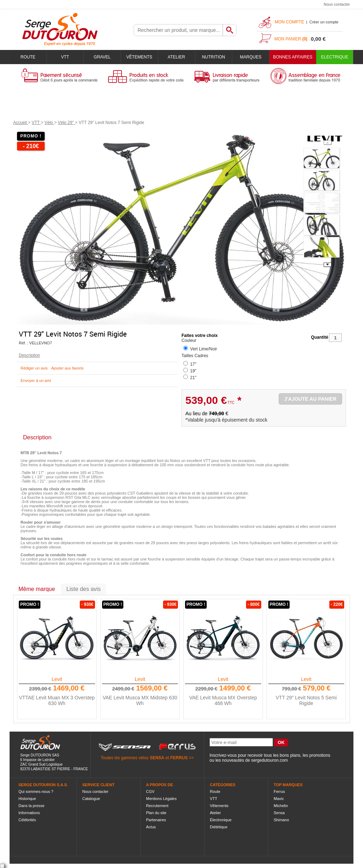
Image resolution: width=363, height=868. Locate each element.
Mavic (279, 799)
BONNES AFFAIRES (293, 57)
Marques (251, 57)
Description (29, 355)
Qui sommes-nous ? (36, 791)
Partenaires (156, 820)
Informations (29, 813)
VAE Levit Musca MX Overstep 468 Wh (223, 700)
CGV (150, 791)
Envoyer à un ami (36, 381)
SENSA (157, 758)
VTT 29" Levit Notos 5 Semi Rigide (306, 700)
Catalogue (91, 799)
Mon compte (289, 22)
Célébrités (27, 820)
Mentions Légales (161, 799)
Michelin (281, 806)
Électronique (221, 820)
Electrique (335, 57)
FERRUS (179, 758)
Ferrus (279, 791)
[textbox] (178, 30)
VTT (65, 57)
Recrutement (157, 806)
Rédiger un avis (34, 368)
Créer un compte (324, 22)
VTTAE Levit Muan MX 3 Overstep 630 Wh (57, 700)
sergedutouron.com (269, 760)
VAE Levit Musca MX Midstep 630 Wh (140, 700)
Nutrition (214, 57)
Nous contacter (337, 4)
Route (28, 57)
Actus (151, 827)
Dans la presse (31, 806)
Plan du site (156, 813)
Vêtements (139, 57)
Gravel (102, 57)
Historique (27, 799)
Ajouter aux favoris (67, 368)
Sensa (279, 813)
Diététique (219, 827)
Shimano (281, 820)
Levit (57, 679)
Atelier (176, 57)
